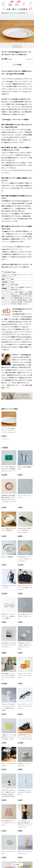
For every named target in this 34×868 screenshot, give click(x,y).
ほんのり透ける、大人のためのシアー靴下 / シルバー (25, 616)
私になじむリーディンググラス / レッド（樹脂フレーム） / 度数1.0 (9, 616)
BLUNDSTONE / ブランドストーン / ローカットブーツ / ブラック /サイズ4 (25, 737)
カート (24, 5)
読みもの (17, 5)
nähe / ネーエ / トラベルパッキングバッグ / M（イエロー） (25, 676)
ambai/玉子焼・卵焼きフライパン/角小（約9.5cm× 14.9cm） (25, 530)
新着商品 (10, 5)
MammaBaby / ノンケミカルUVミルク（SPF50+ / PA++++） (25, 792)
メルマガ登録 (17, 65)
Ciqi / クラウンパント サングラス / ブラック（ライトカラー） (25, 706)
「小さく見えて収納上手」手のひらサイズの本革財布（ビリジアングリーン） (8, 469)
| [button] (16, 46)
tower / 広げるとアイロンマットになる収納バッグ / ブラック (25, 588)
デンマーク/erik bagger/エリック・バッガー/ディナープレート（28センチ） (9, 430)
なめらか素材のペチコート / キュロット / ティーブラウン (9, 823)
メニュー (31, 5)
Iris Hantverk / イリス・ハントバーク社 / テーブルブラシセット (25, 559)
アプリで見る (16, 864)
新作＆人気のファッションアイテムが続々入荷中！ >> (15, 13)
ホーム (3, 5)
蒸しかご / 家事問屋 (7, 557)
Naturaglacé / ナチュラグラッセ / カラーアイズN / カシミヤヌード (9, 645)
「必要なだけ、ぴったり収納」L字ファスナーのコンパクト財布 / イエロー (9, 737)
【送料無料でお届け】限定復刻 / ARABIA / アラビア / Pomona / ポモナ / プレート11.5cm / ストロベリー (9, 500)
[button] (3, 32)
